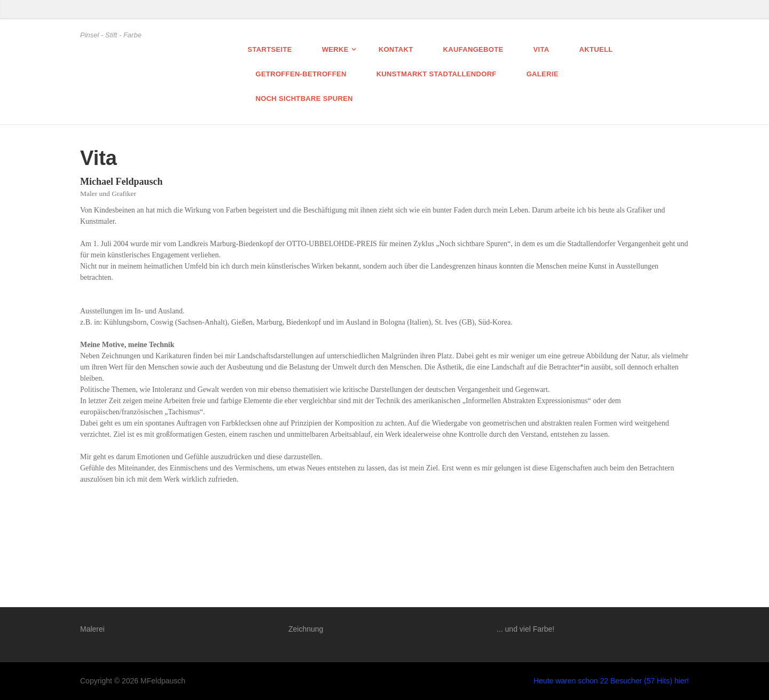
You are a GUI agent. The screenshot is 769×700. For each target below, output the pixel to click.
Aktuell (596, 49)
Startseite (270, 49)
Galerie (543, 74)
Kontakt (396, 49)
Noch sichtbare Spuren (304, 99)
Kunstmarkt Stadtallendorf (437, 74)
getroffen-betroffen (301, 74)
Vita (542, 49)
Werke (335, 49)
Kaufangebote (473, 49)
